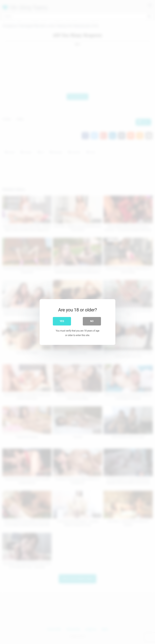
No (92, 321)
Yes (62, 321)
